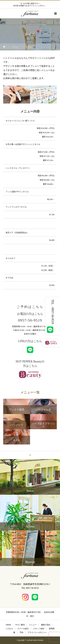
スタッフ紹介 (39, 629)
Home (8, 625)
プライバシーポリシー (37, 632)
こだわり (9, 629)
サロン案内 (20, 625)
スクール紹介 (23, 629)
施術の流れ (46, 625)
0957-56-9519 (30, 320)
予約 (21, 632)
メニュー (33, 625)
